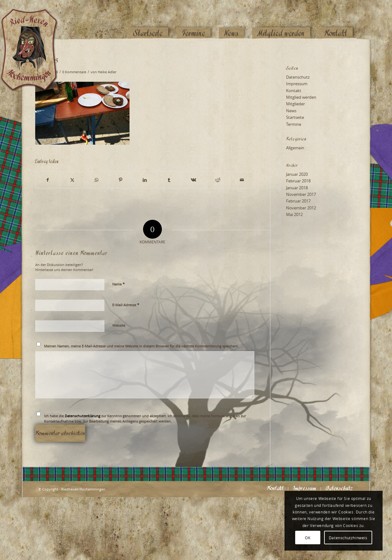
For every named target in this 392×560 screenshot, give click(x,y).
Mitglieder (295, 104)
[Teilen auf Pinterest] (121, 180)
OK (308, 538)
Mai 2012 (294, 214)
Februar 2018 (298, 181)
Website (119, 325)
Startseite (295, 117)
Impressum (297, 84)
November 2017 (301, 194)
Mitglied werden (301, 97)
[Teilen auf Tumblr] (169, 180)
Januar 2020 (297, 174)
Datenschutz (298, 77)
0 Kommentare (74, 72)
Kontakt (294, 91)
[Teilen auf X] (72, 180)
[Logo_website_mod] (34, 20)
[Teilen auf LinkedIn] (145, 180)
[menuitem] (148, 21)
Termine (294, 124)
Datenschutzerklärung (83, 416)
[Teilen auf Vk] (193, 180)
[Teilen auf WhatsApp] (97, 180)
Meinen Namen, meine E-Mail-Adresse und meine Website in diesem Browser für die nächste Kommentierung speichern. (141, 346)
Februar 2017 (298, 201)
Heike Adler (107, 72)
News (291, 111)
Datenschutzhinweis (348, 538)
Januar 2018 (297, 188)
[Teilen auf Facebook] (48, 180)
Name (119, 284)
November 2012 (301, 208)
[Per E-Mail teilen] (242, 180)
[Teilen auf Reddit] (218, 180)
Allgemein (295, 148)
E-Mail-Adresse (126, 305)
